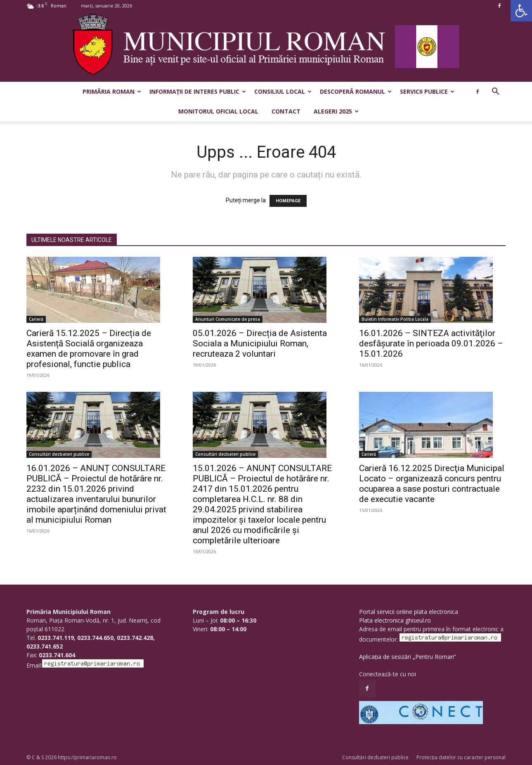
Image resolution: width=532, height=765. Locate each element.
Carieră (36, 319)
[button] (521, 11)
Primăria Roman (112, 91)
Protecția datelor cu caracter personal (461, 757)
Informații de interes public (198, 91)
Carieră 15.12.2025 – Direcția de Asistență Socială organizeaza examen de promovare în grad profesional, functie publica (89, 349)
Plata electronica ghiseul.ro (395, 620)
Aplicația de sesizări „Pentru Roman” (408, 657)
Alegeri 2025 (336, 111)
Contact (286, 111)
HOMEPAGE (288, 201)
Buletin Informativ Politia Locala (395, 319)
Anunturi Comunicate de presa (228, 319)
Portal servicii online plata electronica (409, 612)
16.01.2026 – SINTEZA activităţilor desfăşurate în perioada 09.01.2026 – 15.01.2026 (431, 343)
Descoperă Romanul (356, 91)
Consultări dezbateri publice (59, 454)
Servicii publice (427, 91)
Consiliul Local (283, 91)
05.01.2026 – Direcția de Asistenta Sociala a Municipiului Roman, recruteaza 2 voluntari (260, 343)
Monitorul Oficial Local (218, 111)
